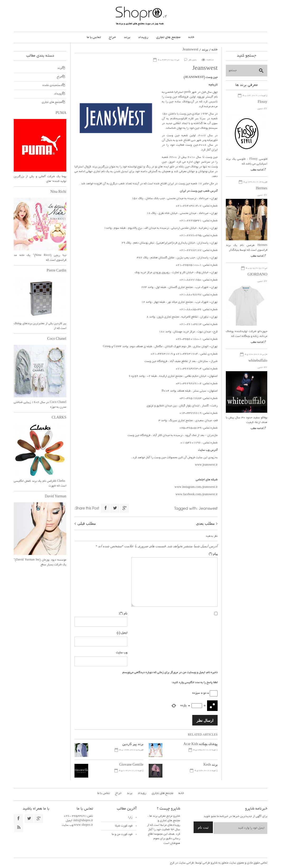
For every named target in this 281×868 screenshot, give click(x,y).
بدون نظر (193, 60)
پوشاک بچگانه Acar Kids (200, 745)
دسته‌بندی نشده (52, 85)
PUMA (61, 113)
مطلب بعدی (205, 523)
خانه (191, 37)
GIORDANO (257, 275)
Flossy (262, 102)
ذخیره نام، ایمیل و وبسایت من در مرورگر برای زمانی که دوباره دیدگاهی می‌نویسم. (170, 673)
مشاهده (210, 60)
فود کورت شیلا (124, 826)
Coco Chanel (57, 339)
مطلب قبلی (87, 523)
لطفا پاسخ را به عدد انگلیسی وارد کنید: (195, 683)
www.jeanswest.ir (206, 465)
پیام (213, 554)
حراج (112, 37)
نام (123, 613)
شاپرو (214, 863)
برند (127, 37)
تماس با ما (94, 37)
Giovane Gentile (131, 765)
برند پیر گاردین (133, 745)
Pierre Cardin (56, 271)
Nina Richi (58, 192)
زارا (130, 818)
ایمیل (122, 633)
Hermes (261, 189)
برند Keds (210, 765)
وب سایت (122, 653)
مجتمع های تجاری (168, 37)
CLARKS (59, 418)
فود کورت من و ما (122, 834)
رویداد (143, 37)
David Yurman (55, 497)
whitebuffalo (258, 361)
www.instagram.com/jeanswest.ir (196, 487)
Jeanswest (208, 508)
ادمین (260, 109)
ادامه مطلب (257, 170)
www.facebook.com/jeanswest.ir (196, 495)
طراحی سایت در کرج (182, 863)
